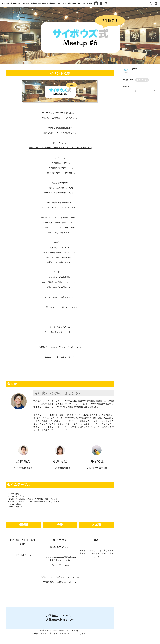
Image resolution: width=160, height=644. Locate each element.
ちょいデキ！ (71, 424)
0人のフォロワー (129, 80)
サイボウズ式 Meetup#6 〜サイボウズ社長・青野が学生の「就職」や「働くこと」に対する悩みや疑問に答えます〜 (47, 3)
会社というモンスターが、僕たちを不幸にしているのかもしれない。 (60, 148)
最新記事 (126, 87)
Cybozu (134, 69)
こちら (66, 565)
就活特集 (52, 332)
